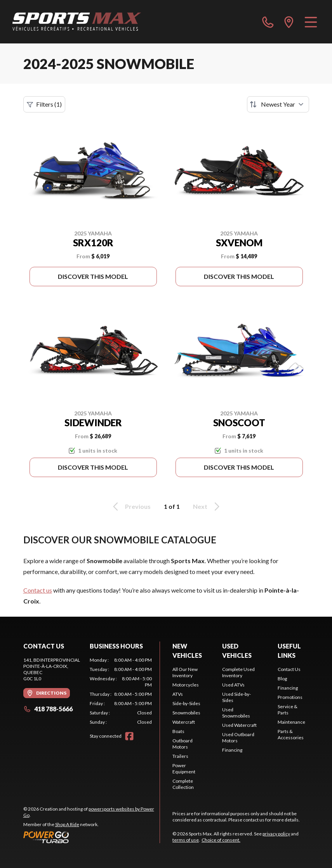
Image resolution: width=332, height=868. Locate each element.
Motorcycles (186, 685)
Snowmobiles (186, 713)
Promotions (290, 697)
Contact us (38, 590)
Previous (130, 507)
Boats (178, 731)
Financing (232, 750)
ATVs (178, 694)
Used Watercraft (239, 725)
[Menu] (311, 22)
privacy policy (276, 834)
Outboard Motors (183, 744)
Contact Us (289, 669)
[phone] (268, 22)
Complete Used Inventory (238, 672)
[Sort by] (278, 104)
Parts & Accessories (291, 734)
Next (208, 507)
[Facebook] (129, 736)
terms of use (186, 840)
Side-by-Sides (186, 703)
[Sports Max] (77, 22)
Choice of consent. (221, 840)
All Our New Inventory (185, 672)
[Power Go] (92, 837)
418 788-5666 (48, 709)
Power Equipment (184, 769)
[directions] (289, 22)
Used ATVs (233, 685)
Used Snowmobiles (236, 713)
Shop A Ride (67, 824)
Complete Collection (183, 784)
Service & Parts (288, 710)
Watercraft (184, 722)
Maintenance (291, 722)
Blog (282, 679)
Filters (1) (44, 104)
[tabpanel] (121, 691)
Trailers (180, 756)
